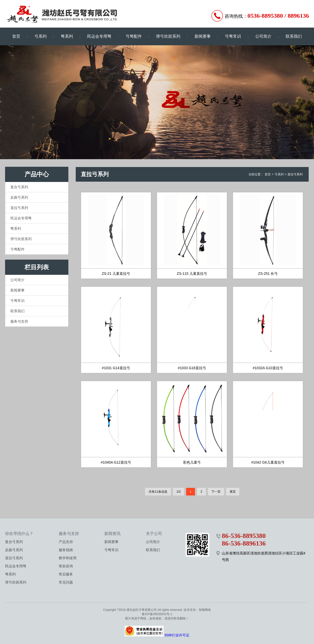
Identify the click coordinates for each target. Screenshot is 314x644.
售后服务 (66, 574)
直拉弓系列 (19, 208)
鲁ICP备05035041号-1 (157, 614)
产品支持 (66, 542)
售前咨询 (66, 566)
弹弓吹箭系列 (168, 36)
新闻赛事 (203, 36)
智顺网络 (205, 610)
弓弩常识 (233, 36)
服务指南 (66, 550)
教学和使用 (68, 558)
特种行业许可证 (177, 635)
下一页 (216, 492)
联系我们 (294, 36)
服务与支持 (19, 321)
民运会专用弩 (99, 36)
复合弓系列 (19, 187)
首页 (16, 36)
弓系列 (41, 36)
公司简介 (263, 36)
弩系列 (67, 36)
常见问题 (66, 582)
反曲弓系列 (19, 197)
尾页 (233, 492)
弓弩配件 (134, 36)
